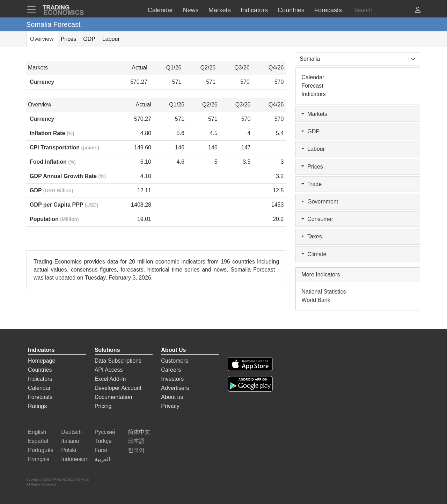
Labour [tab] (111, 39)
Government (320, 202)
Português (41, 450)
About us (172, 397)
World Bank (316, 300)
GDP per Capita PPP (64, 205)
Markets (314, 114)
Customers (174, 361)
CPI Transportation (64, 147)
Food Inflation (53, 162)
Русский (105, 432)
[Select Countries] (358, 59)
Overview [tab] (42, 39)
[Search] (379, 10)
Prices (312, 167)
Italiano (70, 441)
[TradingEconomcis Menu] (34, 9)
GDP (51, 190)
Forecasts (40, 397)
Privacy (170, 406)
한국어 (136, 450)
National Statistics (324, 292)
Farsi (101, 450)
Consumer (317, 219)
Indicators (313, 94)
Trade (312, 184)
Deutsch (71, 432)
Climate (314, 254)
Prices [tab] (68, 39)
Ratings (37, 406)
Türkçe (103, 441)
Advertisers (175, 388)
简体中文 (139, 432)
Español (38, 441)
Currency (42, 82)
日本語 (136, 441)
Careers (171, 370)
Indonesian (75, 459)
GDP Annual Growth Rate (68, 176)
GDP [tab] (89, 39)
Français (39, 459)
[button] (418, 11)
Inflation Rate (52, 133)
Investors (172, 379)
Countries (40, 370)
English (37, 432)
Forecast (312, 86)
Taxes (312, 236)
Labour (313, 149)
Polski (69, 450)
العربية (102, 459)
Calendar (313, 77)
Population (54, 219)
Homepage (42, 361)
